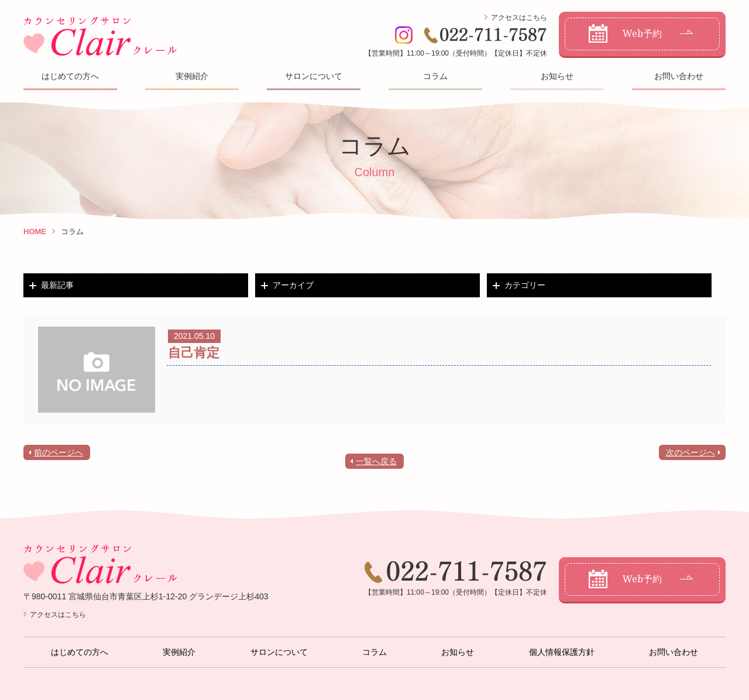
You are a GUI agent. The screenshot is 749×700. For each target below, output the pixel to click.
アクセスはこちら (519, 18)
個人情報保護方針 (562, 652)
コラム (435, 76)
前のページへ (59, 452)
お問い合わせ (679, 76)
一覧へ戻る (376, 461)
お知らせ (557, 76)
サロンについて (314, 76)
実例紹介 (192, 76)
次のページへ (690, 452)
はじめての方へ (70, 76)
